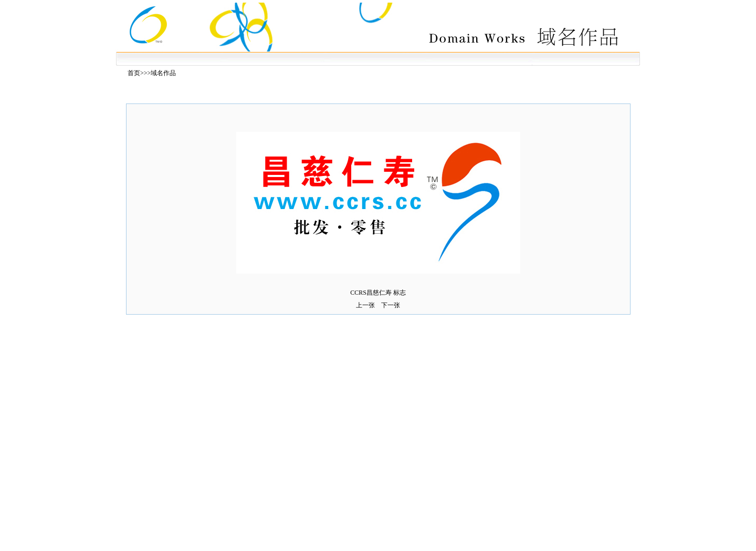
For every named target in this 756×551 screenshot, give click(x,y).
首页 (134, 73)
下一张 (391, 305)
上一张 (365, 305)
